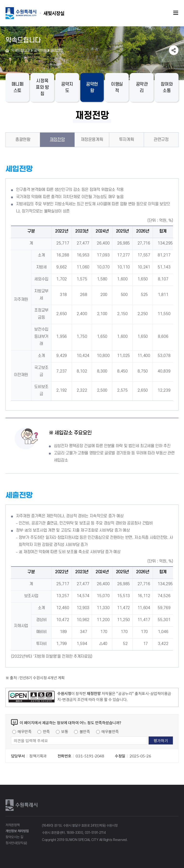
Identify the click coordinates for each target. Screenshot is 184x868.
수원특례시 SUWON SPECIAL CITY (54, 13)
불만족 (85, 731)
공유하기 (174, 50)
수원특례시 (22, 805)
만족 (46, 731)
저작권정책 (13, 825)
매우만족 (24, 731)
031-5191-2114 (95, 833)
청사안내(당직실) (16, 843)
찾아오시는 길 (14, 837)
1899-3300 (75, 833)
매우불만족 (110, 731)
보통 (65, 731)
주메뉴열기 (176, 13)
